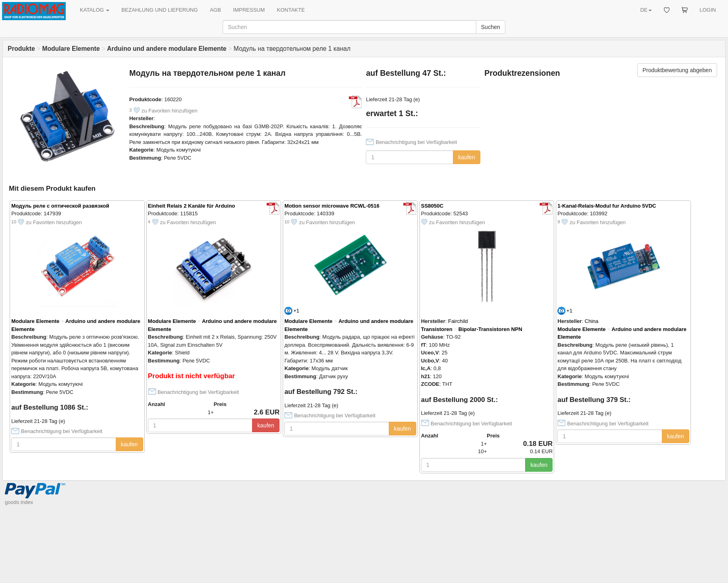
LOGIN (708, 10)
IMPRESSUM (249, 10)
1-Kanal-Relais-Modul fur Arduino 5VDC (607, 206)
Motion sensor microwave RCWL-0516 (332, 206)
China (592, 321)
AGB (215, 10)
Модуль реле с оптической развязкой (60, 206)
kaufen (467, 157)
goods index (19, 502)
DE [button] (646, 10)
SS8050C (432, 206)
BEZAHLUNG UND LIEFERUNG (160, 10)
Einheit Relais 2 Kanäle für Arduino (192, 206)
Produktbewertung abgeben (677, 70)
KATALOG (95, 10)
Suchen (491, 27)
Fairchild (458, 321)
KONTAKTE (291, 10)
